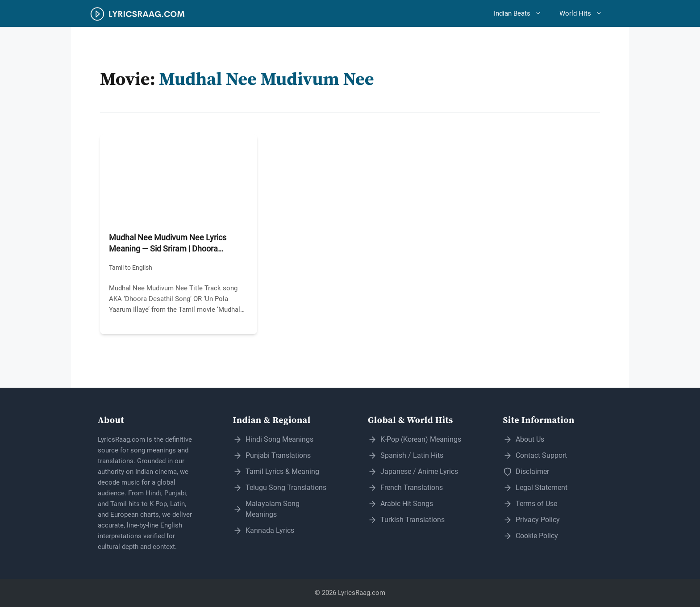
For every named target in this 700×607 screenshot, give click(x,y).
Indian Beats (522, 13)
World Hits (585, 13)
